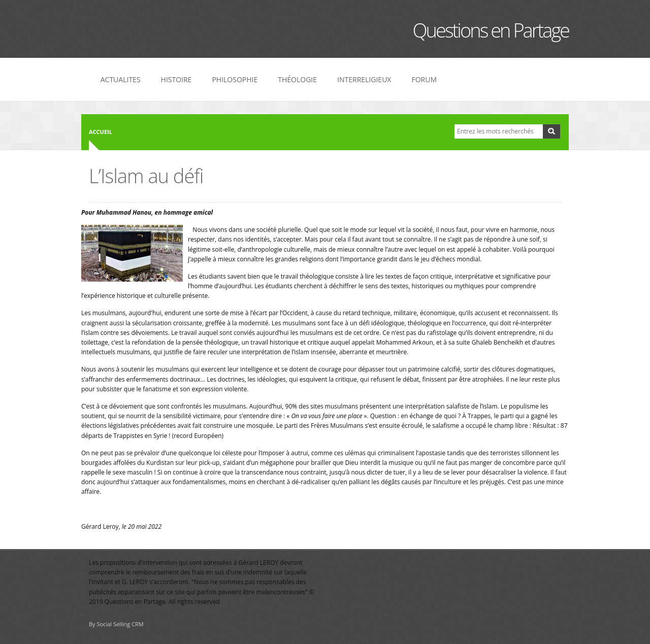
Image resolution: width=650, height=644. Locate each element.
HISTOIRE (176, 79)
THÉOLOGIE (297, 79)
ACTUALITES (121, 79)
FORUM (424, 79)
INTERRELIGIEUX (364, 79)
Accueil (101, 132)
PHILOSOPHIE (235, 79)
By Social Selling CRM (116, 624)
